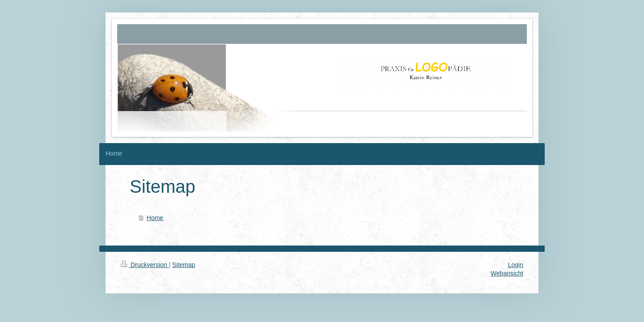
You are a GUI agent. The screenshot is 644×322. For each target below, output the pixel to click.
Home (155, 218)
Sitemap (184, 265)
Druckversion (145, 265)
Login (516, 265)
